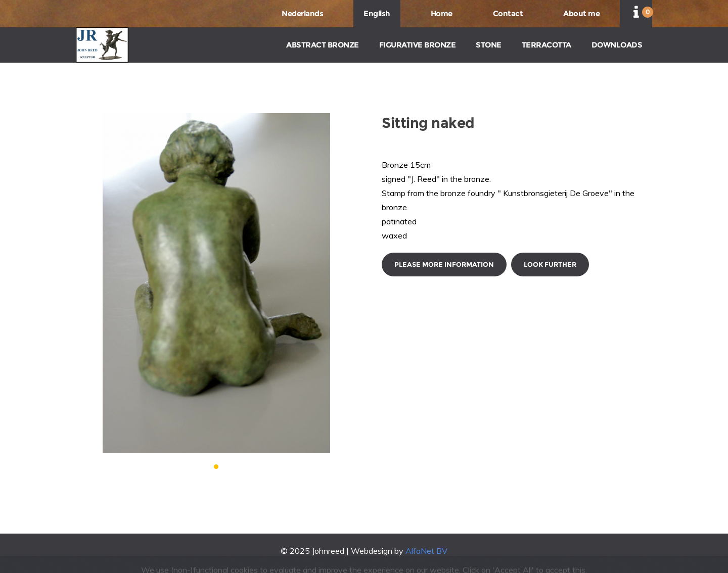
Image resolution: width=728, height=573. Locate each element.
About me (581, 13)
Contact (508, 13)
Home (442, 13)
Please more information (444, 264)
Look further (550, 264)
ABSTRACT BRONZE (323, 45)
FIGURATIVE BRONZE (418, 45)
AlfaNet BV (426, 551)
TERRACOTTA (547, 45)
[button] (216, 467)
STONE (489, 45)
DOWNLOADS (617, 45)
